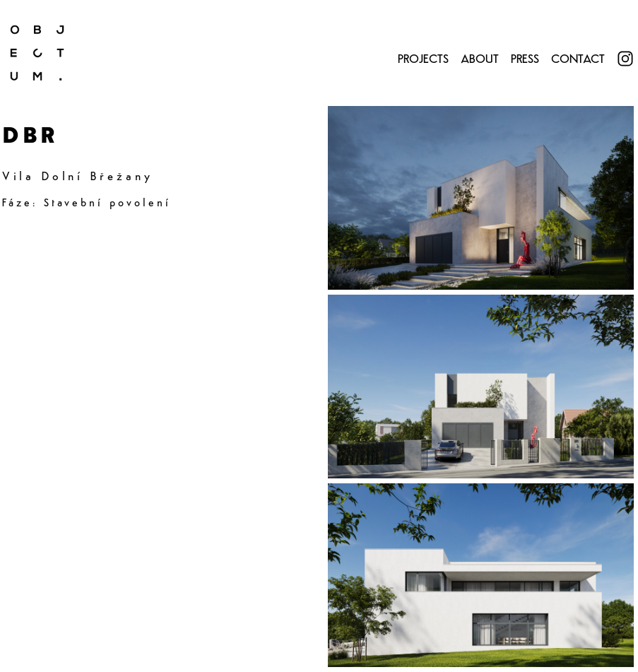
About (480, 60)
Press (525, 60)
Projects (423, 60)
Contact (578, 60)
